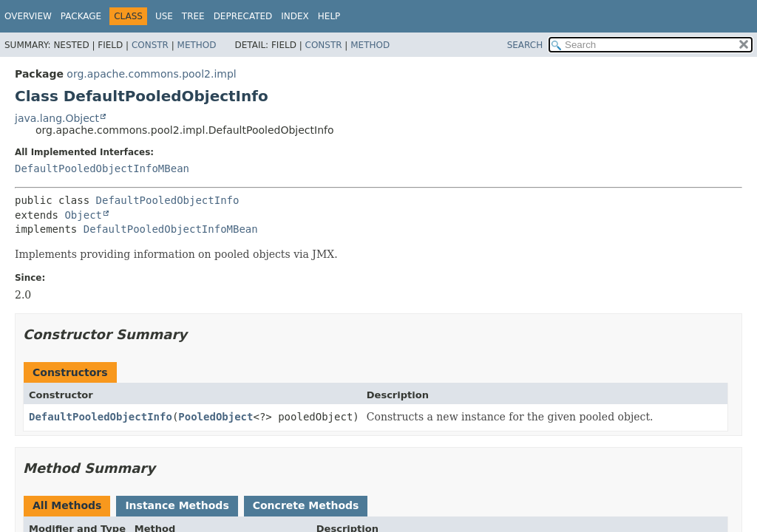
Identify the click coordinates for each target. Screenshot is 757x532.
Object (83, 215)
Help (329, 16)
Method (197, 45)
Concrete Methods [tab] (306, 505)
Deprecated (243, 16)
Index (295, 16)
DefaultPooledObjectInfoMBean (102, 168)
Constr (150, 45)
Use (164, 16)
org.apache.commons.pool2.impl (151, 74)
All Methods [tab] (67, 505)
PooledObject (215, 417)
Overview (28, 16)
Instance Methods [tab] (177, 505)
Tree (193, 16)
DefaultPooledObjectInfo (168, 200)
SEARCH (525, 45)
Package (81, 16)
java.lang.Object (57, 118)
